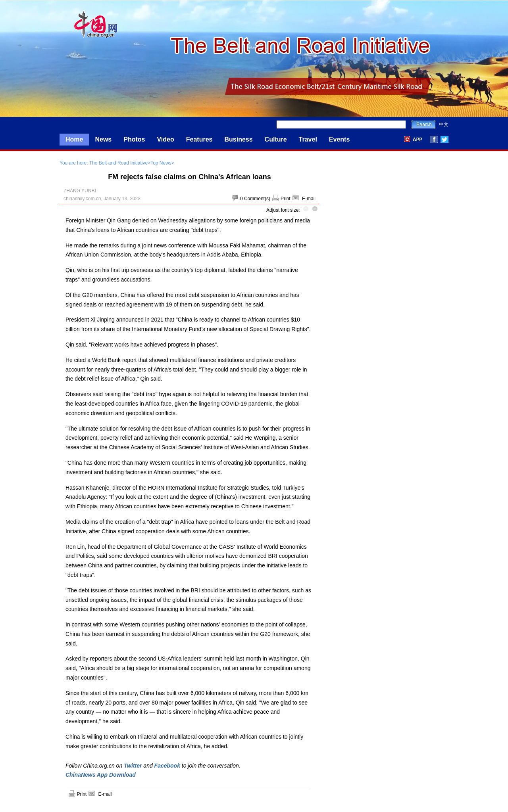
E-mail (309, 199)
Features (199, 139)
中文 (444, 124)
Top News (161, 163)
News (103, 139)
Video (165, 139)
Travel (308, 139)
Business (238, 139)
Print (286, 199)
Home (74, 139)
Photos (134, 139)
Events (339, 139)
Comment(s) (257, 199)
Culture (276, 139)
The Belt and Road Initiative (118, 163)
